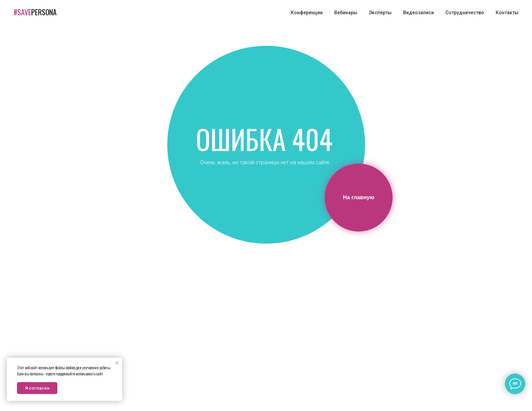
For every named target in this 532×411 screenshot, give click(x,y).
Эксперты (380, 13)
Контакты (507, 13)
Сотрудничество (465, 13)
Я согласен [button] (37, 388)
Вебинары (346, 13)
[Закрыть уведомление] (117, 363)
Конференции (307, 13)
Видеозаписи (419, 13)
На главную (359, 197)
